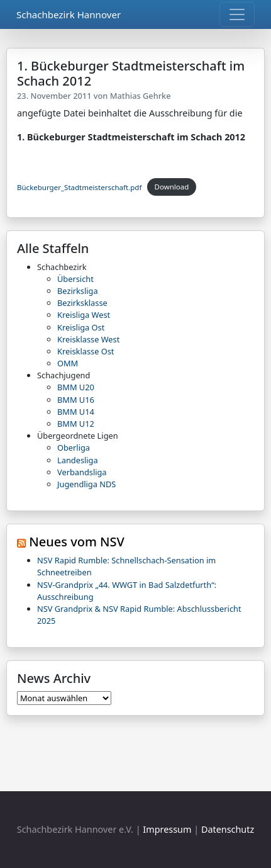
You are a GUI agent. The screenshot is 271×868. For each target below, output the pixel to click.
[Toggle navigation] (237, 14)
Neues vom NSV (77, 542)
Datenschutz (228, 829)
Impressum (167, 829)
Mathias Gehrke (141, 96)
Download (172, 187)
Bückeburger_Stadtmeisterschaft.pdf (79, 187)
